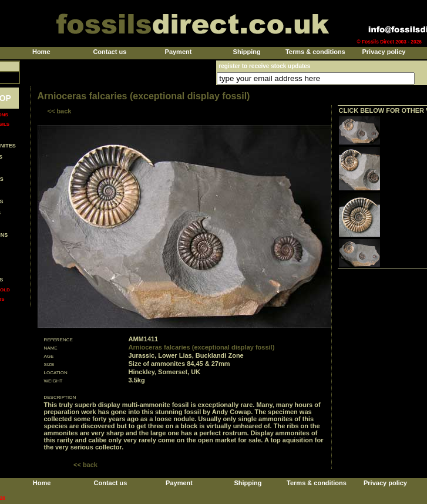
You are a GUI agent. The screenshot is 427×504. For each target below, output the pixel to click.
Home (41, 52)
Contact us (110, 52)
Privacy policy (384, 52)
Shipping (247, 52)
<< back (60, 111)
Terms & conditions (315, 52)
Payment (179, 52)
